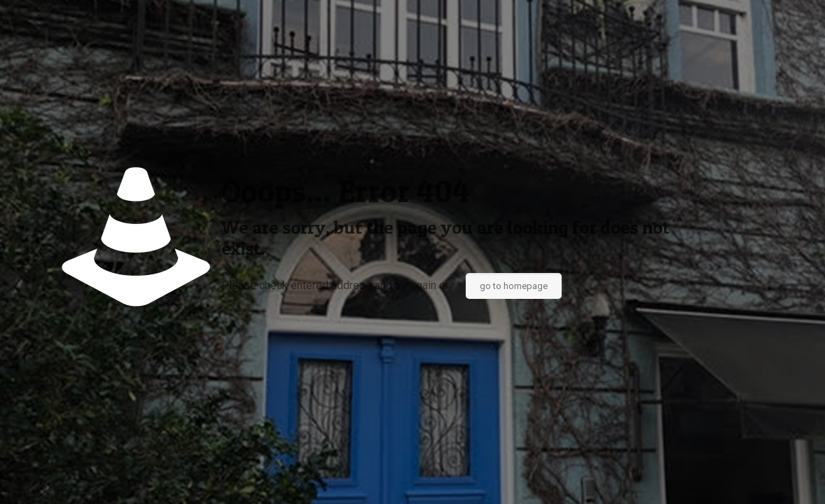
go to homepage (514, 286)
